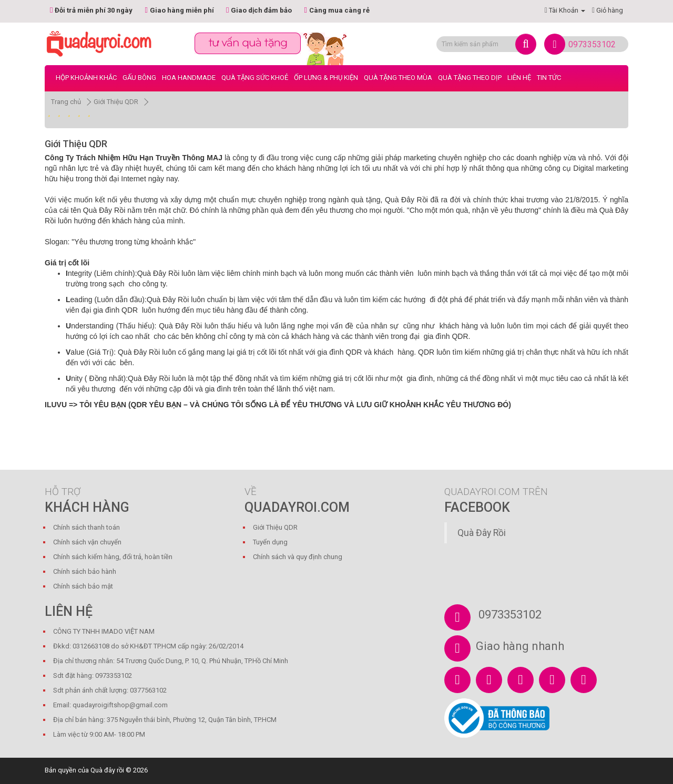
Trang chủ (66, 102)
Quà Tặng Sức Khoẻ (255, 78)
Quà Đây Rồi (482, 533)
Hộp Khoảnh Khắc (86, 78)
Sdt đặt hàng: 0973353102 (93, 675)
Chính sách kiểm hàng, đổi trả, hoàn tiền (113, 557)
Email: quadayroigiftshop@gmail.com (110, 705)
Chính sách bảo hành (85, 571)
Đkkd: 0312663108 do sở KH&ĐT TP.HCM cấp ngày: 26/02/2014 (148, 646)
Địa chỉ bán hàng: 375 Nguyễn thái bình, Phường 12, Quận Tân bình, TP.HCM (165, 720)
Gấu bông (139, 78)
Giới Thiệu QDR (116, 102)
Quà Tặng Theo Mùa (398, 78)
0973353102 (592, 44)
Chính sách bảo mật (83, 586)
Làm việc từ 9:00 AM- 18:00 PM (99, 734)
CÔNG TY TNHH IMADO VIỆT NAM (104, 631)
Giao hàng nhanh (520, 646)
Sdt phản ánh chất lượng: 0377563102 (110, 690)
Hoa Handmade (189, 78)
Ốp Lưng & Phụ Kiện (326, 78)
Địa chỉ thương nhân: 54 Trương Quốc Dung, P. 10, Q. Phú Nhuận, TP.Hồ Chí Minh (171, 661)
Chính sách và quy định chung (298, 557)
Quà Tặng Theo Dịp (470, 78)
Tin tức (549, 78)
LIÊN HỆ (519, 78)
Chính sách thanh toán (86, 527)
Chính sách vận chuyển (87, 542)
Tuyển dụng (270, 542)
